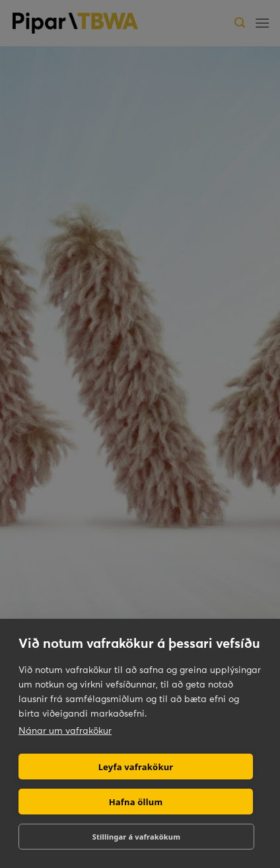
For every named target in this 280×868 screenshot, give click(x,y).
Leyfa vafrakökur (136, 767)
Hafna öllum (136, 802)
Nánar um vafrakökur (65, 730)
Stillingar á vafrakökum (136, 837)
